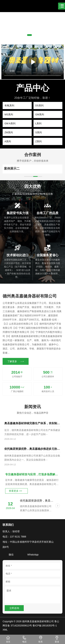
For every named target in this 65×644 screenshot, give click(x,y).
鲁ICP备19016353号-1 (45, 626)
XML (5, 630)
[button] (29, 35)
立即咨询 (14, 608)
